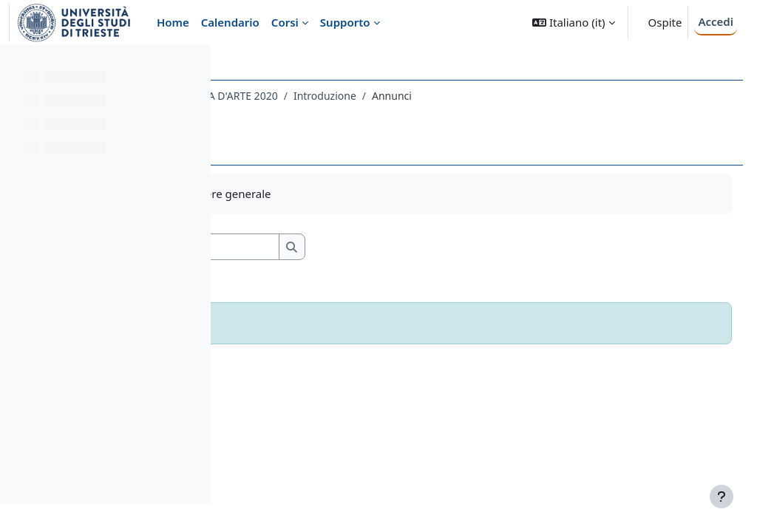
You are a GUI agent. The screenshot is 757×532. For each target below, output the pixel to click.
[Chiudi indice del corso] (16, 66)
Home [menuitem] (173, 22)
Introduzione (498, 96)
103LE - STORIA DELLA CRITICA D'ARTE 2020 (345, 96)
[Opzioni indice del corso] (193, 66)
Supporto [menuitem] (345, 22)
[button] (573, 23)
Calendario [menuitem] (230, 22)
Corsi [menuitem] (285, 22)
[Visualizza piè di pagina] (722, 497)
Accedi (716, 21)
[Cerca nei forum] (361, 247)
